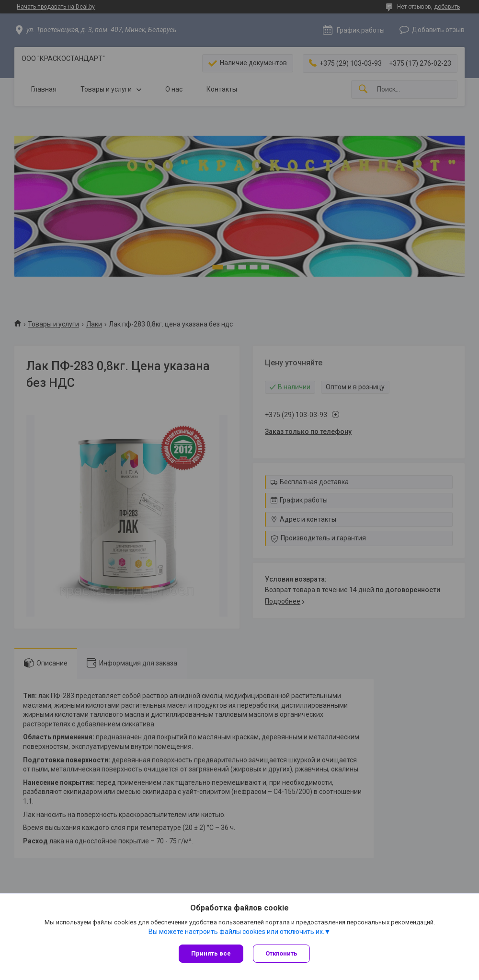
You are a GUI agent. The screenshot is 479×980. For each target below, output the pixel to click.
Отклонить (281, 953)
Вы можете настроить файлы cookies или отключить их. (236, 932)
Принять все (211, 953)
